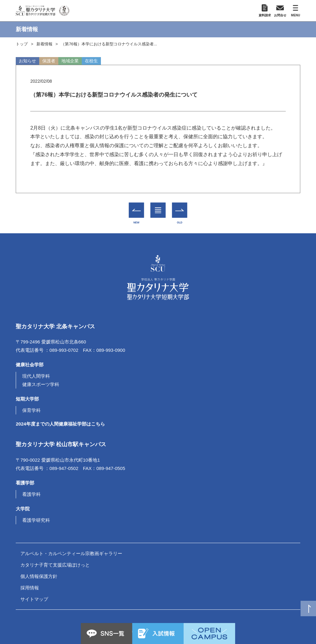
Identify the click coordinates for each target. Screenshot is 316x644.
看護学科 (31, 494)
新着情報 (44, 44)
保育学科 (31, 410)
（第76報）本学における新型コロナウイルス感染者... (109, 44)
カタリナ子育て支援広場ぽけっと (55, 565)
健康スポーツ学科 (41, 384)
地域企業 (70, 61)
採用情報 (30, 588)
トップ (22, 44)
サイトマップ (34, 599)
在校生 (91, 61)
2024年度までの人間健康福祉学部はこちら (60, 424)
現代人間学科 (36, 376)
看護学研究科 (36, 520)
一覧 (158, 206)
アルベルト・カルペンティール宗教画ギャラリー (71, 553)
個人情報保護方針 (39, 576)
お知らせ (27, 61)
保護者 (49, 61)
